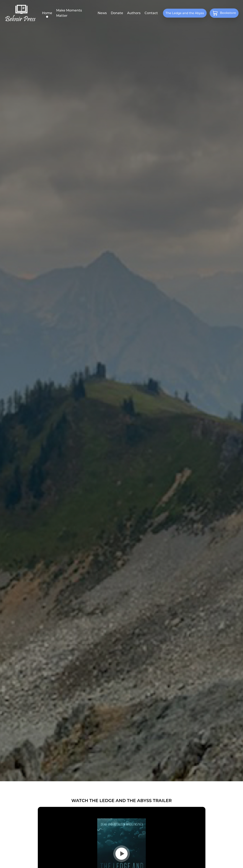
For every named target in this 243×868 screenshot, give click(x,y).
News (102, 13)
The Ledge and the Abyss (185, 13)
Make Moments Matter (69, 13)
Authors (134, 13)
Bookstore (224, 13)
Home (47, 13)
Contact (151, 13)
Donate (117, 13)
